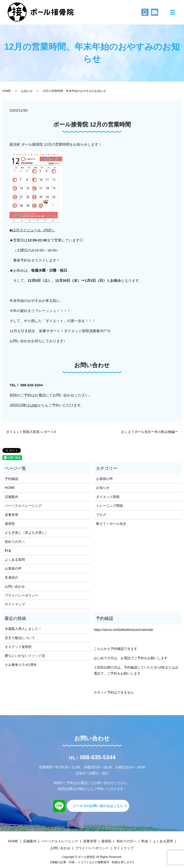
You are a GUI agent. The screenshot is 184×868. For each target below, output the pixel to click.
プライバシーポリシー (22, 595)
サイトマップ (15, 604)
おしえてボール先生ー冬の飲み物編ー (149, 432)
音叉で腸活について (20, 638)
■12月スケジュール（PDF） (32, 230)
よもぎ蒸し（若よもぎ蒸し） (27, 533)
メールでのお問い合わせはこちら (98, 806)
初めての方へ (15, 542)
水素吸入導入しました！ (23, 629)
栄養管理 (11, 515)
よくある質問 (15, 560)
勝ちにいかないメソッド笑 (25, 656)
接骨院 (10, 524)
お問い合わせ (15, 587)
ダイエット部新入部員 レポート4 (31, 432)
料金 (8, 551)
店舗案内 (11, 497)
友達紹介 (11, 577)
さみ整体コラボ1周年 (21, 665)
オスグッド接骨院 (18, 647)
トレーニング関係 (109, 506)
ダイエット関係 (108, 497)
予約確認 (11, 479)
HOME (7, 91)
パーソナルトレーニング (23, 506)
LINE (33, 405)
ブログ (101, 515)
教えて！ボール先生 (111, 524)
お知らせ (27, 91)
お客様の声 (13, 569)
